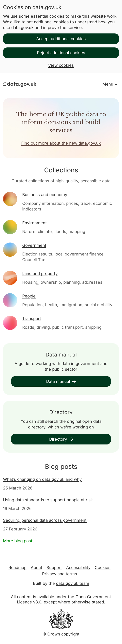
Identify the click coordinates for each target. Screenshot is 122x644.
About (37, 568)
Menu (108, 84)
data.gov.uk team (73, 583)
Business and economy (45, 195)
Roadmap (18, 568)
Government (34, 245)
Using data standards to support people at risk (48, 500)
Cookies (103, 568)
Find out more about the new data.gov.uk (61, 143)
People (29, 296)
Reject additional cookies (61, 53)
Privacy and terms (60, 574)
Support (54, 568)
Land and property (40, 274)
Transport (32, 319)
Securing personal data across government (45, 520)
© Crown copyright (61, 634)
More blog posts (19, 541)
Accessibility (78, 568)
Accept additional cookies (61, 39)
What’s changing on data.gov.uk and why (42, 479)
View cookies (61, 65)
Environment (34, 223)
